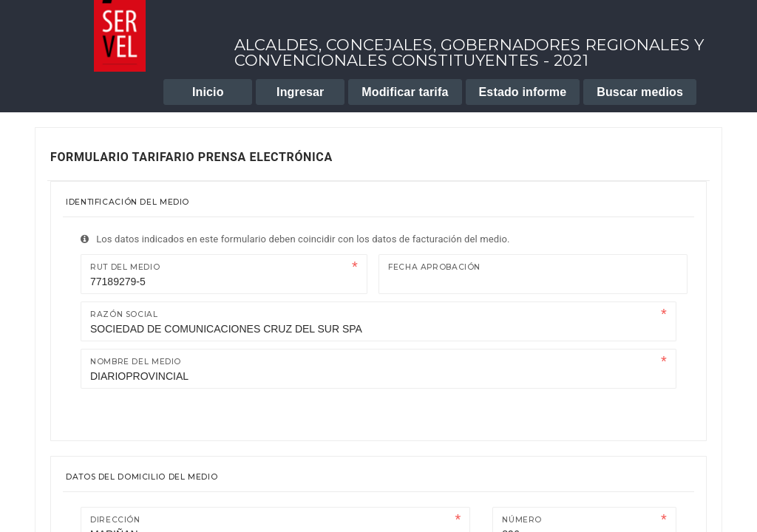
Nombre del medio (136, 362)
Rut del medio (125, 267)
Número (522, 520)
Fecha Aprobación (434, 267)
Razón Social (124, 314)
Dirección (115, 520)
